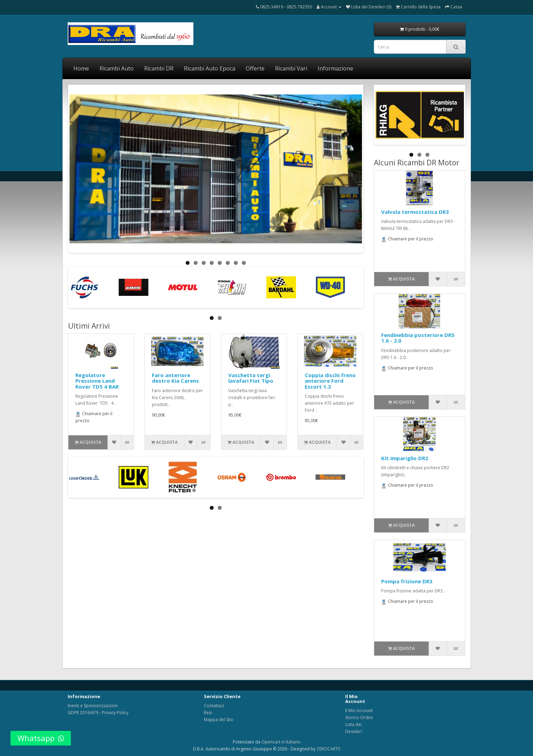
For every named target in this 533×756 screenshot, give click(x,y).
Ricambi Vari (291, 68)
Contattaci (214, 706)
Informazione (335, 68)
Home (81, 68)
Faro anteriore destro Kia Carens (175, 378)
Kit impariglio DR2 (405, 458)
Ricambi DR (159, 68)
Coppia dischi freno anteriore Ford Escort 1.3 (330, 381)
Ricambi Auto (117, 68)
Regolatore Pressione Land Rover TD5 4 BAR (97, 381)
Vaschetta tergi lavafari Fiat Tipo (251, 378)
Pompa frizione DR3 (407, 581)
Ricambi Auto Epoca (210, 68)
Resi (208, 713)
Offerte (255, 68)
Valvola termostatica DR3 (415, 212)
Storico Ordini (359, 717)
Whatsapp (41, 738)
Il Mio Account (359, 710)
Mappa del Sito (219, 720)
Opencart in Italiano (281, 742)
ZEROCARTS (328, 749)
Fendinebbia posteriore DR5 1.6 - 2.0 (418, 338)
